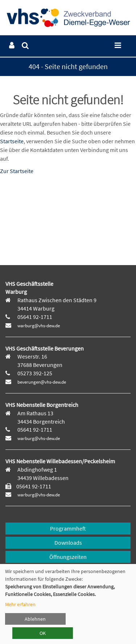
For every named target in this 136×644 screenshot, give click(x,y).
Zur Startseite (17, 171)
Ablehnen (35, 619)
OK (43, 633)
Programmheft (68, 528)
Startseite (12, 141)
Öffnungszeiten (68, 557)
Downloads (68, 543)
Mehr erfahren (20, 604)
